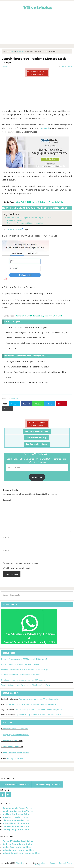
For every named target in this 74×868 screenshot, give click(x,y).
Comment (8, 500)
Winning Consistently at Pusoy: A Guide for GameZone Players (25, 669)
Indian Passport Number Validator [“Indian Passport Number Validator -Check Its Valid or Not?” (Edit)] (19, 850)
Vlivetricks (37, 7)
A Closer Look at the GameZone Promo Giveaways (21, 675)
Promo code (44, 128)
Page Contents (11, 214)
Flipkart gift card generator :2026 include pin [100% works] (24, 659)
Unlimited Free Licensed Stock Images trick (26, 223)
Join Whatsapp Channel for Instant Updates (37, 73)
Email (6, 550)
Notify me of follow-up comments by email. (22, 563)
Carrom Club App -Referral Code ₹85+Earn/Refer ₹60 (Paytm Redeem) (42, 710)
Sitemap (37, 865)
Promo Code (14, 398)
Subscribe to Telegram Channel (48, 784)
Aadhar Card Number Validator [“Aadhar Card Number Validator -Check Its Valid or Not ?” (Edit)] (17, 847)
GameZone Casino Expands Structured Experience (21, 664)
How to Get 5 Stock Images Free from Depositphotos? (28, 217)
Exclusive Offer (15, 229)
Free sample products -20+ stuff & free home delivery (39, 699)
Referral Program (16, 220)
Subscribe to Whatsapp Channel (16, 784)
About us (45, 863)
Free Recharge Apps (11, 747)
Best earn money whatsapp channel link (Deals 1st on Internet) (32, 704)
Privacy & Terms (65, 863)
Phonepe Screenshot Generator (15, 729)
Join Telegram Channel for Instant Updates (37, 424)
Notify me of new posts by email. (18, 568)
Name (6, 538)
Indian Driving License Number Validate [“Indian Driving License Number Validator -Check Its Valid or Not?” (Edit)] (21, 853)
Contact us (54, 863)
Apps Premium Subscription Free (16, 753)
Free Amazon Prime (11, 741)
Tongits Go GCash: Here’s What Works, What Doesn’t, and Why (26, 685)
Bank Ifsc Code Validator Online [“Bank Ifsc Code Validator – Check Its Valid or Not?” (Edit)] (17, 844)
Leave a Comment (67, 66)
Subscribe (37, 477)
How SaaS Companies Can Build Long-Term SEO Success (23, 680)
